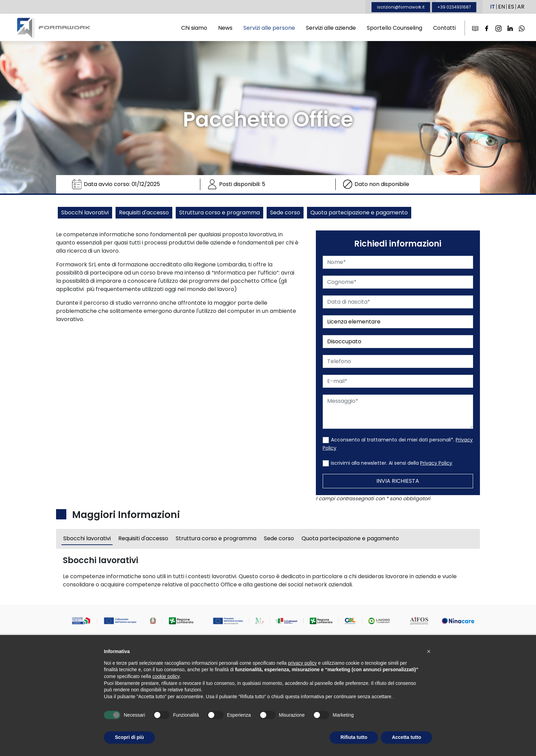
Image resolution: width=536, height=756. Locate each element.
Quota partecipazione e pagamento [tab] (350, 540)
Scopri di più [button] (129, 737)
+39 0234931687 (454, 7)
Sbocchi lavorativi (85, 213)
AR (521, 7)
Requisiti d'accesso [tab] (143, 540)
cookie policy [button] (166, 676)
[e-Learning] (475, 28)
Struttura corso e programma (219, 213)
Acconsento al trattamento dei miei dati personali (393, 440)
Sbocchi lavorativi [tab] (87, 540)
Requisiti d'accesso (144, 213)
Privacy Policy (438, 463)
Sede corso (285, 213)
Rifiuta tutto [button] (354, 737)
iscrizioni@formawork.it (401, 7)
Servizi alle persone (269, 28)
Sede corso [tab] (279, 540)
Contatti (444, 28)
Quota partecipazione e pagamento (359, 213)
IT (493, 7)
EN (501, 7)
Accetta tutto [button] (406, 737)
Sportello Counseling (394, 28)
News (225, 28)
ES (511, 7)
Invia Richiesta (400, 481)
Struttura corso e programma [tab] (216, 540)
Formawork (54, 28)
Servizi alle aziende (331, 28)
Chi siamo (194, 28)
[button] (429, 651)
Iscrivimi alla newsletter (361, 463)
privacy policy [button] (303, 663)
